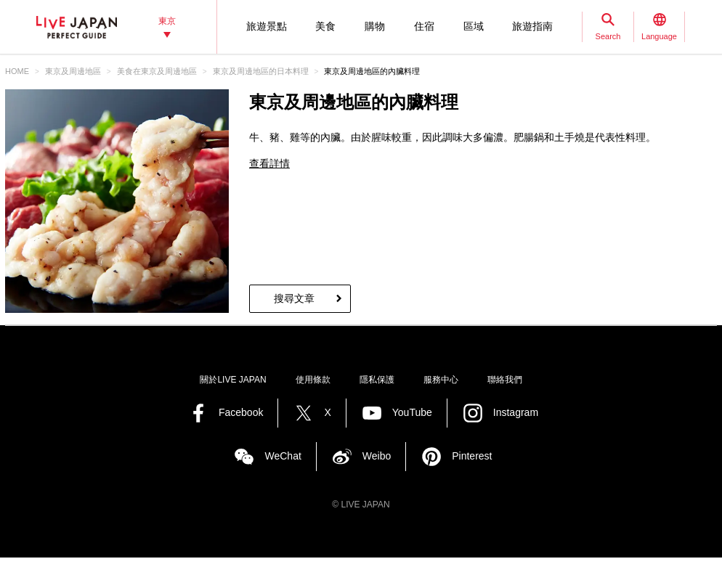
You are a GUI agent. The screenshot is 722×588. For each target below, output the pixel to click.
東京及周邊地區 (73, 71)
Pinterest (472, 456)
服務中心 (441, 380)
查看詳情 (269, 163)
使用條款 (313, 380)
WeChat (283, 456)
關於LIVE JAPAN (233, 380)
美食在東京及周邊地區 (157, 71)
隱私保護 (377, 380)
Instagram (516, 412)
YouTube (412, 412)
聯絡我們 (505, 380)
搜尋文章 (294, 298)
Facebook (241, 412)
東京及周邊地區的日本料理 (261, 71)
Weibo (377, 456)
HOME (17, 71)
